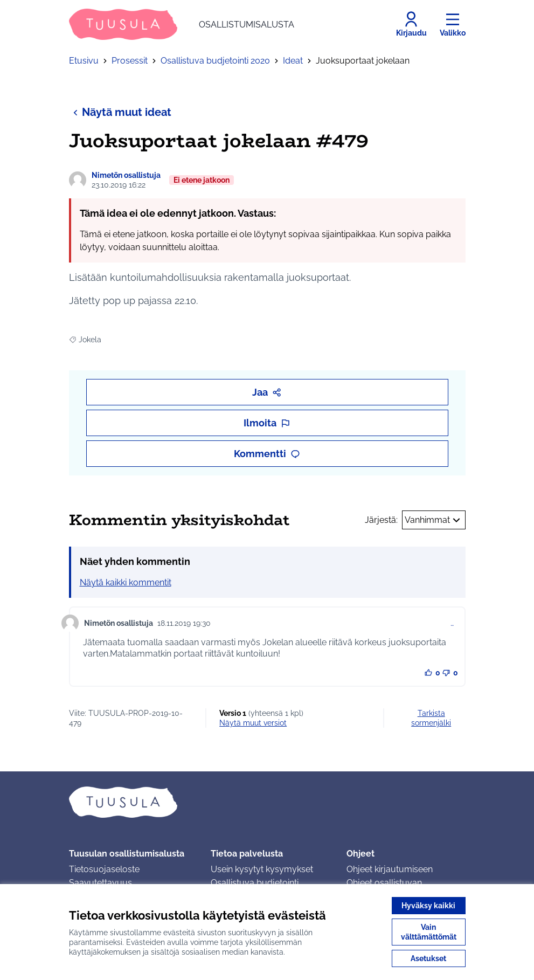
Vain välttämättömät (429, 932)
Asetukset (428, 958)
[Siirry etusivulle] (182, 24)
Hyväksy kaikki (428, 906)
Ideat (293, 61)
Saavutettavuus (100, 883)
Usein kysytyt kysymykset (262, 869)
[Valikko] (453, 24)
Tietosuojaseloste (104, 869)
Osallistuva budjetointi (255, 883)
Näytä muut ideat (120, 112)
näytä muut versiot (253, 723)
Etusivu (84, 61)
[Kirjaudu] (411, 24)
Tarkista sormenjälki (431, 718)
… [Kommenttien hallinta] (452, 623)
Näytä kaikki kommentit (126, 582)
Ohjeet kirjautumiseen (390, 869)
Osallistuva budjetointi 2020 (215, 61)
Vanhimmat (434, 520)
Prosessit (130, 61)
